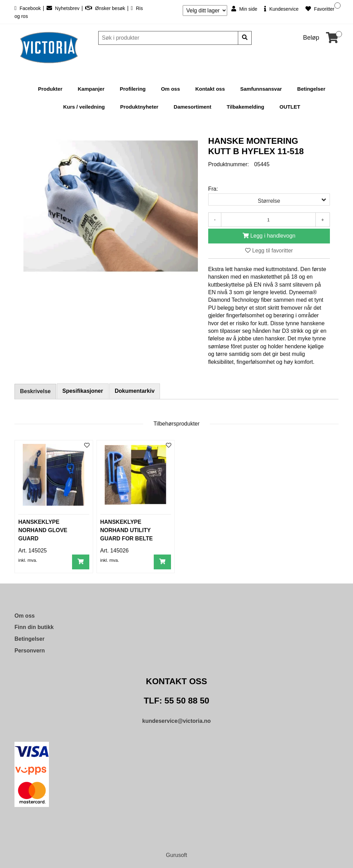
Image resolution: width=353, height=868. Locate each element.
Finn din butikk (34, 627)
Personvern (30, 651)
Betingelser (311, 89)
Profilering (133, 89)
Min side (244, 9)
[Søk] (169, 38)
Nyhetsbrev (64, 8)
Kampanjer (91, 89)
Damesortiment (193, 107)
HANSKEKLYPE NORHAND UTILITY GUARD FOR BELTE (127, 530)
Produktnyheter (139, 107)
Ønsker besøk (106, 8)
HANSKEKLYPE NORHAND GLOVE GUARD (43, 530)
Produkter (50, 89)
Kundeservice (281, 9)
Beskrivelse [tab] (35, 391)
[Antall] (268, 220)
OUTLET (290, 107)
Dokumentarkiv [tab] (135, 391)
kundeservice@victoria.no (177, 721)
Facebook (28, 8)
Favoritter (320, 9)
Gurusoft (176, 855)
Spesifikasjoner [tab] (83, 391)
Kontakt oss (210, 89)
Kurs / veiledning (84, 107)
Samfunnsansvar (261, 89)
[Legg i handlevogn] (269, 236)
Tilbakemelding (245, 107)
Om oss (170, 89)
